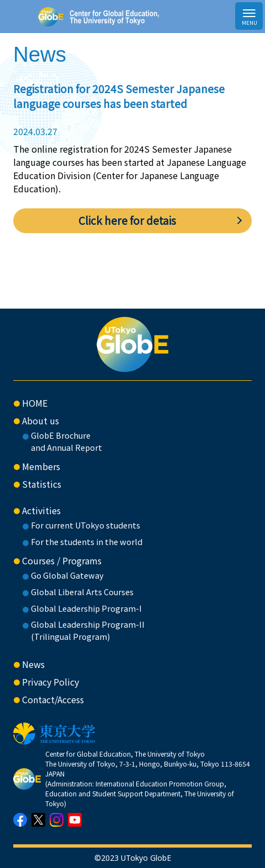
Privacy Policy (51, 682)
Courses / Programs (62, 560)
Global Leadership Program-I (86, 608)
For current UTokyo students (86, 525)
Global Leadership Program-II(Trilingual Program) (88, 630)
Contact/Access (53, 699)
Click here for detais (127, 220)
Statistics (42, 484)
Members (41, 466)
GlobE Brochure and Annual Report (67, 441)
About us (41, 420)
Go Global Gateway (67, 575)
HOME (35, 403)
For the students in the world (87, 541)
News (33, 664)
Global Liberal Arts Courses (82, 592)
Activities (41, 510)
